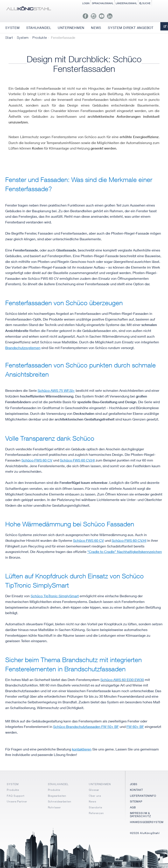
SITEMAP (136, 801)
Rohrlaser (54, 807)
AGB (133, 807)
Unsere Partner (17, 801)
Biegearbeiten (57, 796)
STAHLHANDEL (58, 784)
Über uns (95, 796)
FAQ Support (16, 796)
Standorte (95, 807)
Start (9, 37)
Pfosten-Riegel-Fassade (130, 233)
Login (86, 3)
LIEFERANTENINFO (143, 796)
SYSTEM (13, 784)
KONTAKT (136, 790)
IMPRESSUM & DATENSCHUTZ (140, 815)
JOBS (134, 784)
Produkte (40, 37)
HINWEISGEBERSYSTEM (147, 822)
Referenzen (96, 813)
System (23, 37)
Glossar (94, 790)
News (93, 801)
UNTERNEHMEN (100, 784)
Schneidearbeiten (60, 801)
